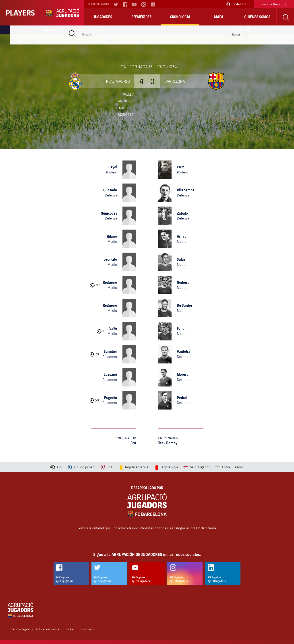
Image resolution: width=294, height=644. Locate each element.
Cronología (180, 17)
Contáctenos (87, 629)
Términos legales (21, 629)
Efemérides (142, 17)
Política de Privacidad (48, 629)
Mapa (219, 17)
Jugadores (103, 17)
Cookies (70, 629)
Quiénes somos (257, 17)
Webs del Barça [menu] (274, 4)
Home (50, 30)
